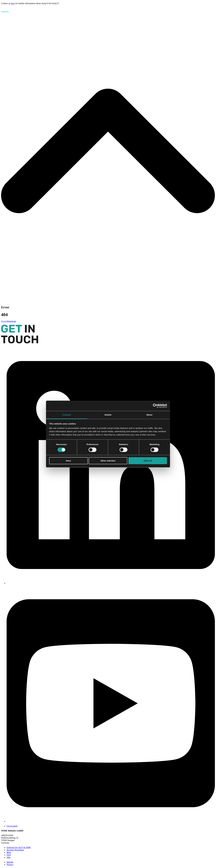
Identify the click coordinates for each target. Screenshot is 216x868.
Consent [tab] (67, 415)
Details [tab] (108, 415)
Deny (68, 461)
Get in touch (12, 826)
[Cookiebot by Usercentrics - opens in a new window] (155, 406)
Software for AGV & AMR (19, 847)
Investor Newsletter (15, 850)
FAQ (9, 855)
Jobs (9, 857)
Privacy (10, 864)
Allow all (148, 461)
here (13, 3)
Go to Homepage (9, 321)
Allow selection (108, 461)
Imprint (10, 862)
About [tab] (149, 415)
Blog (9, 852)
